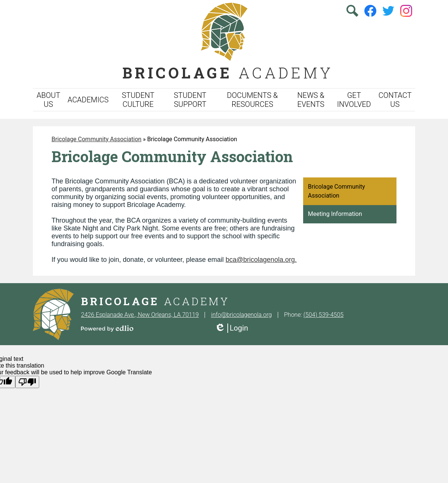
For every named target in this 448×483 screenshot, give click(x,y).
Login (231, 328)
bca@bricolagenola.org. (261, 260)
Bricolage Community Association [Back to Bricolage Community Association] (97, 139)
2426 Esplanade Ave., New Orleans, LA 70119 (140, 315)
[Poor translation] (27, 382)
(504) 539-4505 (324, 315)
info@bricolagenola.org (241, 315)
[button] (48, 100)
